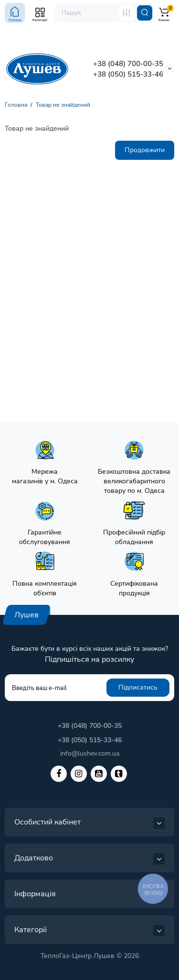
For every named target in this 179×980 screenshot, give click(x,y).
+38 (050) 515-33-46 (128, 74)
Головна (16, 105)
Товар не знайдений (63, 105)
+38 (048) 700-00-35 (128, 64)
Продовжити (145, 150)
